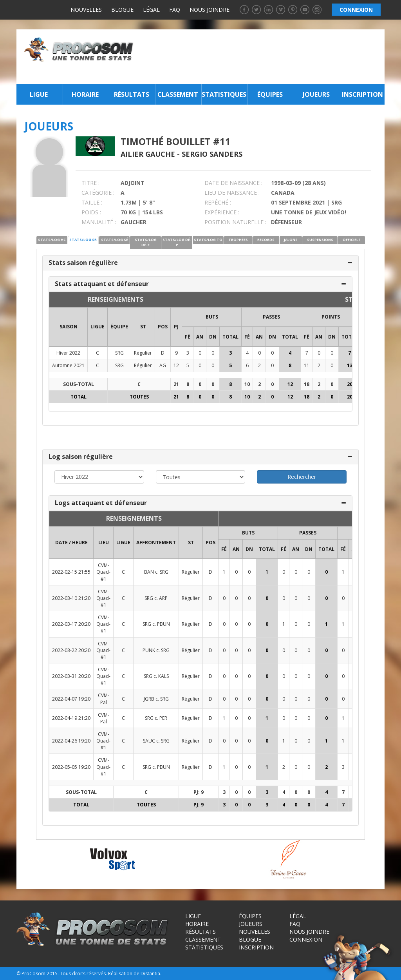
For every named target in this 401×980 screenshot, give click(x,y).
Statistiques (224, 94)
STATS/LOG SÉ (115, 240)
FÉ (188, 337)
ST (143, 327)
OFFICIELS (352, 240)
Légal (151, 10)
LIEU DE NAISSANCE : (232, 193)
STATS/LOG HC (52, 240)
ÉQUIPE (119, 327)
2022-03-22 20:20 (71, 650)
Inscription (362, 94)
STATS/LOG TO (208, 240)
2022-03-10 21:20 (71, 598)
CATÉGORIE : (98, 193)
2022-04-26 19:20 (71, 741)
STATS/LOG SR (83, 240)
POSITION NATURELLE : (235, 222)
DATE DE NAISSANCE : (233, 183)
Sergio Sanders (212, 154)
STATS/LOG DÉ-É (146, 242)
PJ (176, 327)
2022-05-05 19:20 (71, 767)
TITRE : (90, 183)
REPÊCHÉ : (218, 202)
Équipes (270, 94)
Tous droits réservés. (83, 974)
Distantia (150, 974)
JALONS (291, 240)
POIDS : (91, 212)
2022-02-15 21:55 (71, 572)
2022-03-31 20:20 (71, 676)
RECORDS (266, 240)
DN (213, 337)
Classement (178, 94)
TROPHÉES (238, 240)
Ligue (39, 94)
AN (200, 337)
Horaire (85, 94)
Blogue (122, 10)
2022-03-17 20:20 (71, 624)
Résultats (132, 94)
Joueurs (316, 94)
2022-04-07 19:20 (71, 699)
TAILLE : (92, 202)
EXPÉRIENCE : (222, 212)
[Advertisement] (261, 57)
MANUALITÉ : (99, 222)
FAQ (175, 10)
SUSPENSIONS (320, 240)
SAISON (69, 327)
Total (230, 337)
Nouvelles (86, 10)
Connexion (306, 939)
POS (163, 327)
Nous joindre (210, 10)
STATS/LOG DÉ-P (177, 242)
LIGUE (98, 327)
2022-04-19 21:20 (71, 718)
